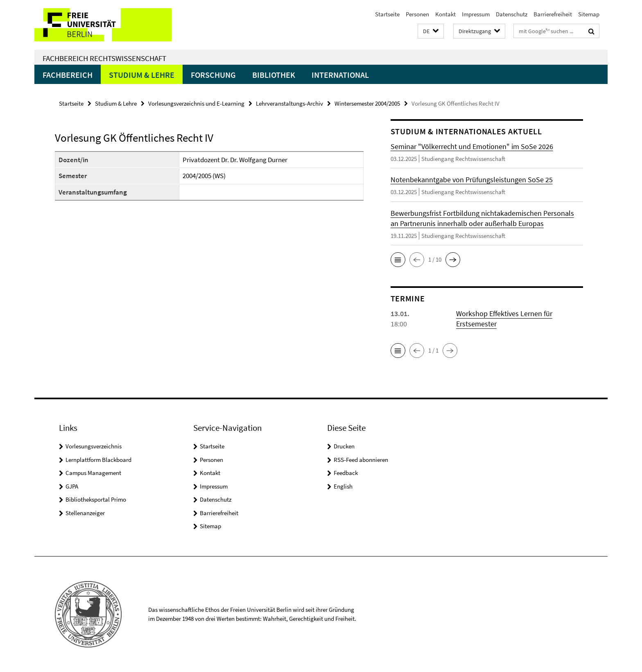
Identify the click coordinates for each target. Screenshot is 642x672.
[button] (431, 31)
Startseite (387, 14)
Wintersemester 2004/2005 (367, 103)
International (340, 75)
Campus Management (93, 473)
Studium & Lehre (142, 75)
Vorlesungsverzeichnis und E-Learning (196, 103)
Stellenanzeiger (85, 513)
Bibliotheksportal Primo (96, 499)
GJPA (72, 486)
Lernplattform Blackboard (98, 460)
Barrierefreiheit (553, 14)
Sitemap (589, 14)
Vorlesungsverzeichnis (94, 446)
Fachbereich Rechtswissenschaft (104, 58)
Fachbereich (68, 75)
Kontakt (445, 14)
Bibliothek (274, 75)
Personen (417, 14)
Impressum (476, 14)
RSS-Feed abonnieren (361, 460)
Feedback (346, 473)
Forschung (213, 75)
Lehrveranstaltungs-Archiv (289, 103)
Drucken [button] (344, 446)
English (343, 486)
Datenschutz (512, 14)
